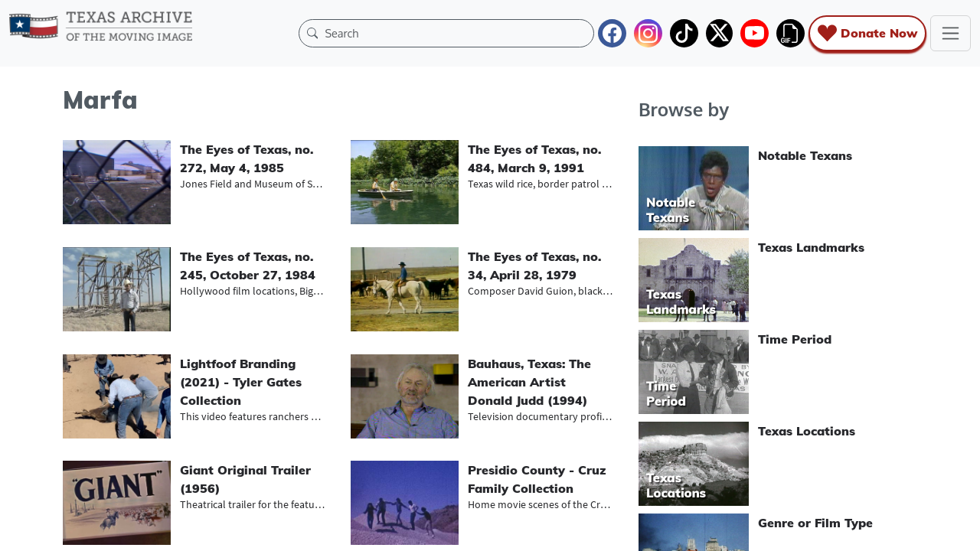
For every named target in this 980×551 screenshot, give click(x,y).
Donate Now (867, 33)
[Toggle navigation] (951, 33)
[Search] (456, 33)
